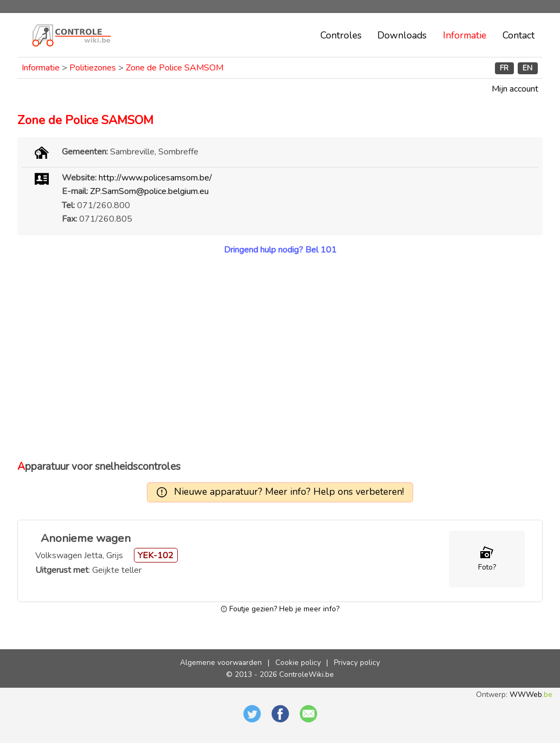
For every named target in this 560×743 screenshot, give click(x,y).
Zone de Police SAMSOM (175, 68)
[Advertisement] (280, 358)
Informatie (465, 35)
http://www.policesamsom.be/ (155, 178)
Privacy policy (357, 663)
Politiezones (93, 68)
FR (504, 68)
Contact (519, 35)
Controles (341, 35)
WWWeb (531, 694)
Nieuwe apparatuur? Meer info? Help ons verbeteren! (289, 492)
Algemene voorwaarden (221, 663)
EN (527, 68)
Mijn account (515, 89)
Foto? (487, 567)
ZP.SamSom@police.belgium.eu (149, 191)
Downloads (402, 35)
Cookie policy (298, 663)
